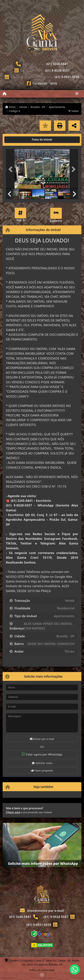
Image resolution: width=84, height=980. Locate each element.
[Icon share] (37, 83)
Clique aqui (13, 812)
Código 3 (14, 111)
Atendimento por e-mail (42, 911)
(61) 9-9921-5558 (67, 77)
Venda (23, 107)
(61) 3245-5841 (57, 64)
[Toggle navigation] (77, 94)
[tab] (17, 140)
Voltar (74, 111)
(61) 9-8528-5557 (57, 71)
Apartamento (57, 107)
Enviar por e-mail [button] (42, 739)
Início (10, 107)
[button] (11, 169)
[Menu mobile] (4, 94)
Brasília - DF (38, 107)
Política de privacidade (42, 970)
